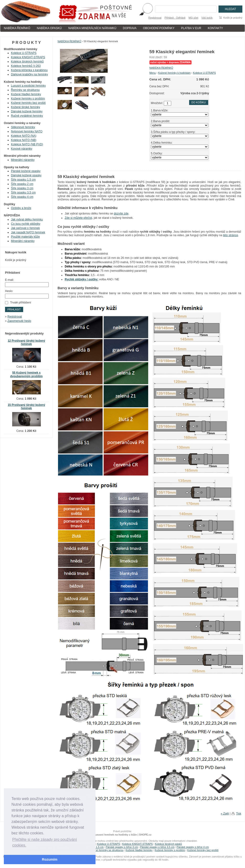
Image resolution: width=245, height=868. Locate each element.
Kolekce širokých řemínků (27, 62)
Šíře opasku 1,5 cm (23, 180)
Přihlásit (14, 309)
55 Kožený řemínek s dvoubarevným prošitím (26, 374)
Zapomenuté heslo (19, 321)
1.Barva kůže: (160, 110)
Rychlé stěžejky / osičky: (82, 279)
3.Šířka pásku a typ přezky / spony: (173, 132)
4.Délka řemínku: (162, 143)
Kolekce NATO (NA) (24, 136)
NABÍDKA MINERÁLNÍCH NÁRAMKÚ (92, 28)
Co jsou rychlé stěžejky (26, 224)
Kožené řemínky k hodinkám (174, 73)
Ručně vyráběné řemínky (27, 116)
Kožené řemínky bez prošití (28, 103)
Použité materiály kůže (25, 237)
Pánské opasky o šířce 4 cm (193, 847)
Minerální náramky (23, 160)
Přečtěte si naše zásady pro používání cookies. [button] (45, 842)
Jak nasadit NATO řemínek (28, 232)
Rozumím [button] (50, 859)
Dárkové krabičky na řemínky (29, 74)
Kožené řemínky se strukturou (106, 850)
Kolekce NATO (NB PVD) (27, 144)
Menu (153, 73)
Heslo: (9, 291)
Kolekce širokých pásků (168, 844)
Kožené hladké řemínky (26, 94)
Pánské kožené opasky (26, 171)
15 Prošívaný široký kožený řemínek (26, 407)
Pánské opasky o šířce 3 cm (122, 847)
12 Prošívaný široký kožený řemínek (26, 342)
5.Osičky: (157, 153)
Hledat (230, 9)
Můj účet (194, 18)
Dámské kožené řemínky (27, 111)
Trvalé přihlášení (21, 303)
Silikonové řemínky (23, 127)
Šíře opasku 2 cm (22, 184)
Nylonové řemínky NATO (27, 131)
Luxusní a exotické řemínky (28, 86)
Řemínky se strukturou (25, 90)
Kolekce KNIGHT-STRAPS (28, 57)
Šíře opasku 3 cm (22, 188)
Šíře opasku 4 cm (22, 197)
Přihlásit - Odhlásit (175, 18)
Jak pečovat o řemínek (25, 228)
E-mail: (9, 280)
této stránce (231, 235)
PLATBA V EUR (191, 28)
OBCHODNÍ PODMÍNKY (159, 28)
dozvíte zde (121, 214)
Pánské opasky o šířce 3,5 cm (157, 847)
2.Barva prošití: (161, 121)
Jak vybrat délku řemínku (27, 220)
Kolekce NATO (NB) (24, 140)
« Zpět (225, 814)
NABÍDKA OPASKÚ (49, 28)
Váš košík (207, 18)
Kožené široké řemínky (26, 107)
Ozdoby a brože (21, 208)
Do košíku (199, 102)
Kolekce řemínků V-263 (26, 66)
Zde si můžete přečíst (78, 218)
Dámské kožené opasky (26, 175)
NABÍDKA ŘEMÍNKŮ (17, 28)
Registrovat (155, 18)
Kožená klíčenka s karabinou (29, 70)
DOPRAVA (130, 28)
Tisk (239, 814)
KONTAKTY (215, 28)
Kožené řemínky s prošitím (28, 99)
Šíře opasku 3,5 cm (23, 193)
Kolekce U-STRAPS (204, 73)
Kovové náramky (22, 149)
